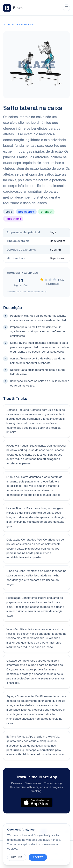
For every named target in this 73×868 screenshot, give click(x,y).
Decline (17, 857)
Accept (38, 857)
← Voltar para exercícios (18, 24)
